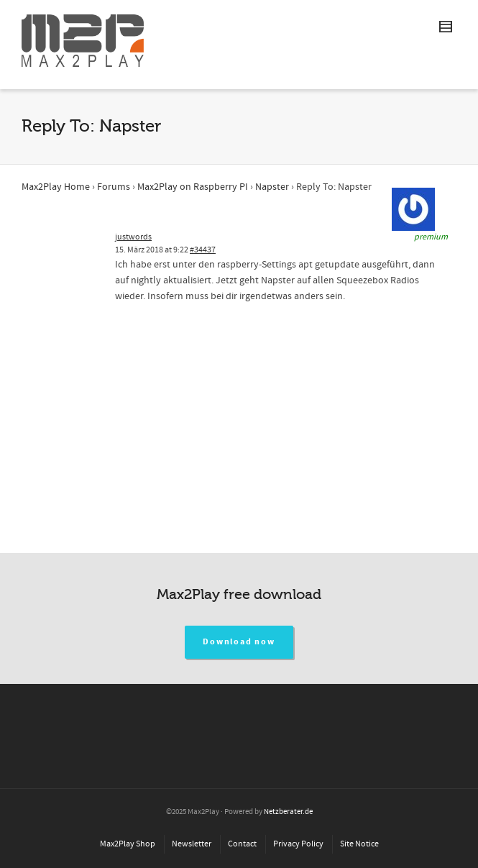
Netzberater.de (288, 812)
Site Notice (359, 844)
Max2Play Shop (128, 844)
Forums (114, 187)
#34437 (203, 250)
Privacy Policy (298, 844)
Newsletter (192, 844)
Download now (239, 642)
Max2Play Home (56, 187)
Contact (242, 844)
